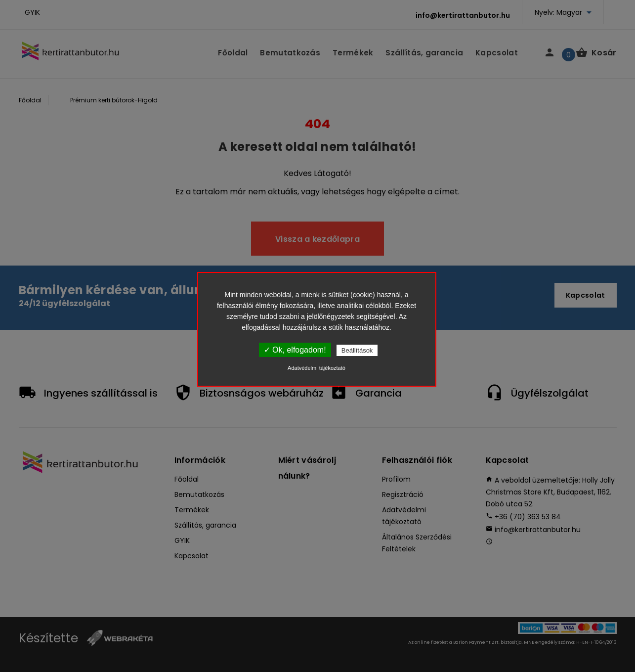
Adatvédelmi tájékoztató (317, 368)
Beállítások (357, 350)
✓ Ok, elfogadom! (295, 350)
